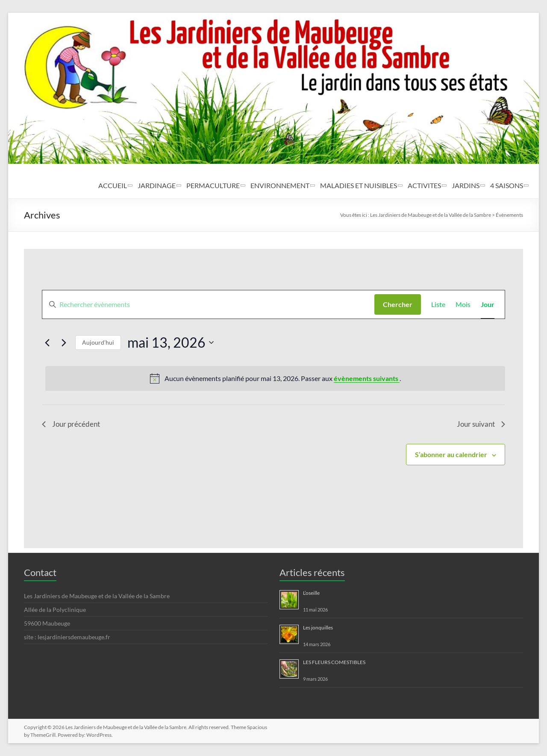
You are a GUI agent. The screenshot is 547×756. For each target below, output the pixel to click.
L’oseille (311, 593)
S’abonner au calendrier (451, 455)
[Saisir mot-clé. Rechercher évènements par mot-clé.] (208, 304)
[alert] (275, 378)
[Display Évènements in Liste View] (438, 304)
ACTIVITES (424, 185)
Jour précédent (72, 425)
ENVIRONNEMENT (280, 185)
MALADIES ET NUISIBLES (359, 185)
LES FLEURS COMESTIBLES (334, 662)
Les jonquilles (318, 628)
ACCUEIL (113, 185)
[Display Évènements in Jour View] (488, 304)
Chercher (398, 304)
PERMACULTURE (213, 185)
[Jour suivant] (64, 343)
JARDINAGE (157, 185)
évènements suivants (367, 378)
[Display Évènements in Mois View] (463, 304)
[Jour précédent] (47, 343)
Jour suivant (479, 425)
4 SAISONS (507, 185)
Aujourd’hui (98, 342)
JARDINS (466, 185)
